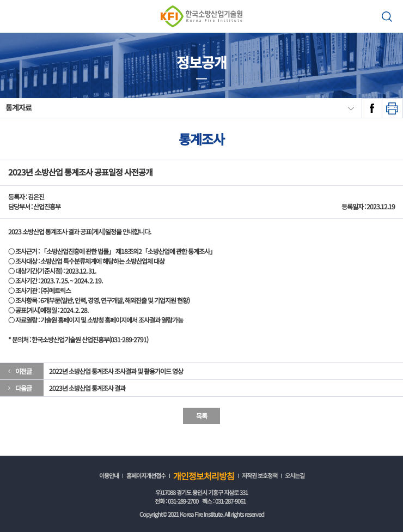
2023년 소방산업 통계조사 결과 (87, 388)
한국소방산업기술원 (201, 16)
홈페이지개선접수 (146, 475)
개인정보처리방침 (204, 476)
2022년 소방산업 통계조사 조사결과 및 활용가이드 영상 (116, 371)
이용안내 (109, 475)
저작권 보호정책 (259, 475)
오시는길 (295, 475)
